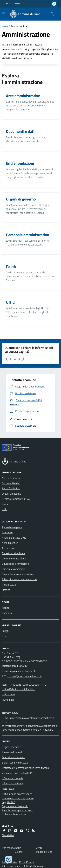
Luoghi (6, 631)
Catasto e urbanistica (13, 553)
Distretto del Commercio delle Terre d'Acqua (25, 768)
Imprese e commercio (13, 569)
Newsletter (8, 835)
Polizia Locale (9, 585)
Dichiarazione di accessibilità (17, 794)
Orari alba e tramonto (14, 757)
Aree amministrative (13, 478)
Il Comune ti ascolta (13, 778)
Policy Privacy (27, 862)
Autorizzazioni (9, 548)
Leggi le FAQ (9, 802)
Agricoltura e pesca (12, 527)
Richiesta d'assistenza (14, 814)
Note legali (8, 789)
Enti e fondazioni (11, 488)
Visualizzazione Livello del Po (17, 773)
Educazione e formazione (15, 564)
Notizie (6, 608)
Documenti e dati (11, 483)
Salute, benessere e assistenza (19, 574)
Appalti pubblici (10, 543)
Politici (5, 504)
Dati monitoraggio (12, 848)
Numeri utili (8, 700)
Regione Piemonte (12, 4)
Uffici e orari (8, 694)
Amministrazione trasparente (18, 798)
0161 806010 (20, 666)
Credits (19, 852)
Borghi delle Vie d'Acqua (15, 763)
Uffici (5, 509)
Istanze (6, 590)
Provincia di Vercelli (12, 752)
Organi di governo (11, 494)
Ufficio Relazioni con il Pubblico (18, 689)
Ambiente (7, 532)
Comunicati (8, 613)
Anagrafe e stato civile (14, 538)
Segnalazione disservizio (15, 806)
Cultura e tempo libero (14, 558)
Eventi (5, 636)
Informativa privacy (12, 783)
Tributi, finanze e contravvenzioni (20, 579)
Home (5, 26)
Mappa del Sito (44, 852)
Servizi (38, 848)
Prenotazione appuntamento (17, 810)
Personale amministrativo (16, 499)
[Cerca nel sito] (51, 14)
